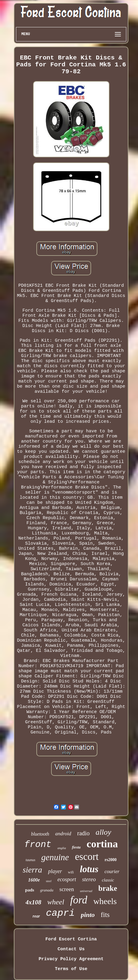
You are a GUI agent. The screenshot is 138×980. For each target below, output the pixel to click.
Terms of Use (71, 969)
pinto (88, 915)
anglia (62, 848)
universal (86, 891)
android (63, 834)
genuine (55, 857)
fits (105, 915)
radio (83, 833)
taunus (30, 860)
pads (29, 890)
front (38, 845)
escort (87, 857)
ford (79, 900)
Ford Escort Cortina (71, 939)
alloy (103, 832)
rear (36, 916)
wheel (56, 902)
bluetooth (40, 834)
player (55, 871)
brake (108, 888)
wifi (71, 872)
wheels (105, 901)
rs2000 (111, 860)
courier (112, 871)
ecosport (67, 879)
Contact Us (71, 949)
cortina (102, 844)
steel (49, 881)
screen (67, 889)
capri (60, 913)
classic (108, 880)
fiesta (76, 847)
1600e (34, 880)
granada (47, 890)
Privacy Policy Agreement (71, 959)
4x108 (34, 902)
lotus (89, 869)
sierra (33, 870)
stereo (89, 879)
